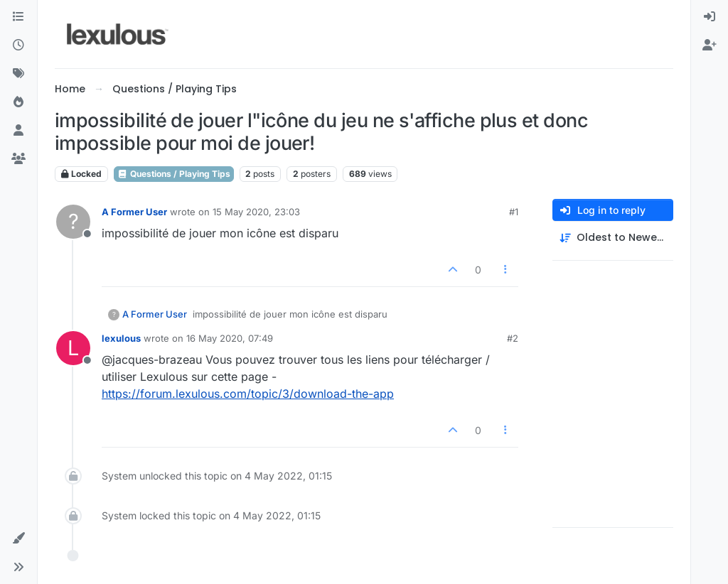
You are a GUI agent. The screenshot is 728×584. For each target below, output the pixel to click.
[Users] (18, 131)
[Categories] (18, 17)
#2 (513, 338)
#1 (514, 212)
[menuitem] (710, 17)
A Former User (134, 212)
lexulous (121, 338)
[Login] (710, 17)
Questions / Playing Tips (174, 174)
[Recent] (18, 45)
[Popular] (18, 102)
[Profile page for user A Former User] (73, 222)
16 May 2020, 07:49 (230, 338)
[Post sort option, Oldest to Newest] (613, 238)
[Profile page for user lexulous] (73, 348)
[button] (18, 539)
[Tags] (18, 74)
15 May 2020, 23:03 (256, 212)
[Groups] (18, 159)
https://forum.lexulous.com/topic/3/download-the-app (248, 394)
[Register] (710, 45)
